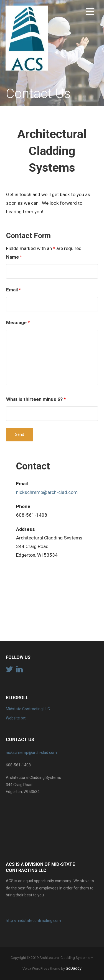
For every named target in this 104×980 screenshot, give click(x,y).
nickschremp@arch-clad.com (47, 492)
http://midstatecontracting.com (33, 921)
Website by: (16, 718)
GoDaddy (74, 968)
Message (18, 322)
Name (14, 257)
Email (13, 290)
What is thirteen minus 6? (36, 399)
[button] (90, 13)
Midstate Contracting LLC (28, 709)
